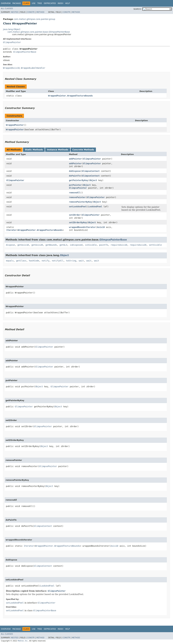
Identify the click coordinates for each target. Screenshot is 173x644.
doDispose (75, 171)
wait (81, 261)
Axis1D (101, 227)
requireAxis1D (119, 245)
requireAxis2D (138, 245)
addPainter (75, 159)
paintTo (104, 245)
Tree (40, 3)
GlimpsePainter (12, 42)
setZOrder (75, 215)
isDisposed (76, 245)
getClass (21, 261)
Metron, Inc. (23, 641)
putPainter (75, 185)
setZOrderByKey (78, 222)
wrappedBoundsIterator (82, 227)
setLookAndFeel (78, 207)
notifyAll (58, 261)
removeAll (75, 193)
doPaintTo (75, 176)
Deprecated (50, 3)
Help (67, 3)
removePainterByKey (80, 202)
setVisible (155, 245)
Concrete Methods (83, 150)
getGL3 (63, 245)
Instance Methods (58, 150)
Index (61, 3)
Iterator (11, 230)
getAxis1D (23, 245)
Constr (31, 12)
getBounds (51, 245)
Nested (15, 12)
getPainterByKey (78, 180)
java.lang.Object (12, 29)
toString (71, 261)
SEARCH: (137, 9)
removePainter (77, 197)
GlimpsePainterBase (25, 52)
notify (46, 261)
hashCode (34, 261)
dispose (10, 245)
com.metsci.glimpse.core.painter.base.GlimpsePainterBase (39, 32)
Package (17, 3)
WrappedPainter (15, 125)
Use (34, 3)
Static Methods (34, 150)
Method (40, 12)
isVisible (91, 245)
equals (10, 261)
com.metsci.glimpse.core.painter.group (34, 19)
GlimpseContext (91, 171)
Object (93, 180)
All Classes (7, 8)
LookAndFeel (95, 207)
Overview (6, 3)
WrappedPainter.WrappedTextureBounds (71, 96)
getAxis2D (37, 245)
